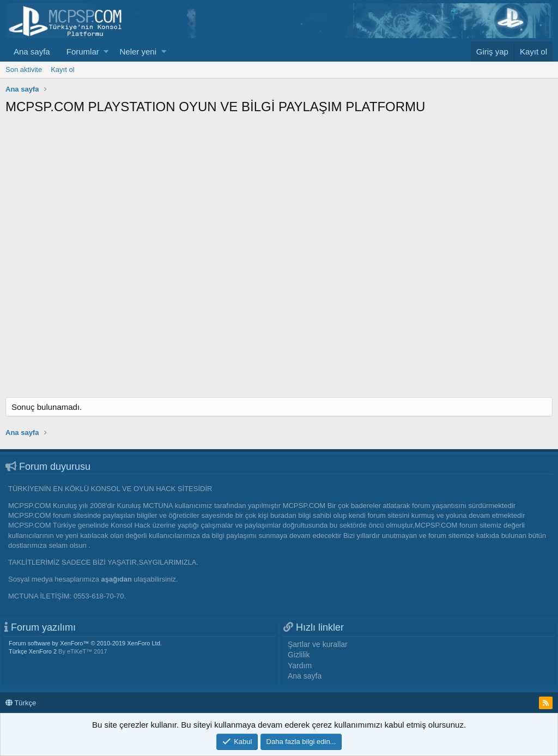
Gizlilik (299, 655)
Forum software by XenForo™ (85, 643)
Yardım (300, 666)
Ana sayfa (32, 52)
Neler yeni (138, 52)
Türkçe (21, 703)
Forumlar (83, 52)
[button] (106, 52)
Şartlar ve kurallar (318, 644)
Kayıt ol (62, 69)
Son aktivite (24, 69)
